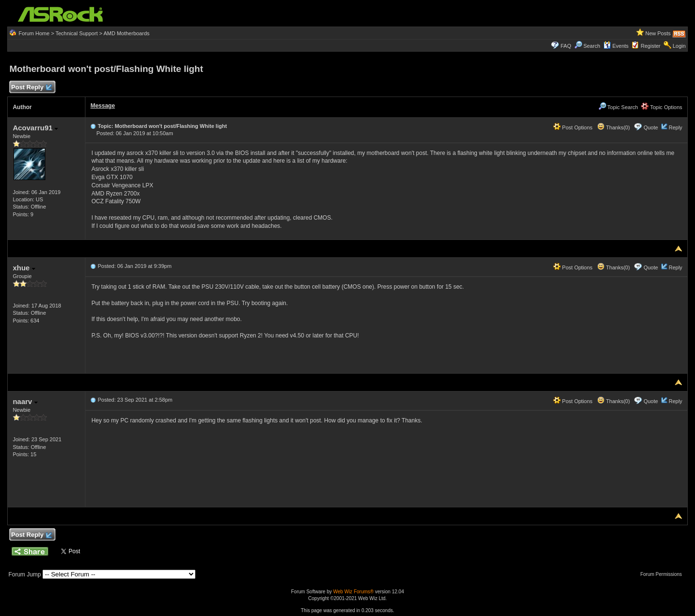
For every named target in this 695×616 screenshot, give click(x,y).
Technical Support (76, 33)
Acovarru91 (35, 128)
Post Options (573, 127)
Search (592, 46)
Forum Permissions (664, 574)
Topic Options (662, 107)
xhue (24, 268)
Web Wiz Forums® (353, 592)
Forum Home (34, 33)
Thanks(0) (613, 127)
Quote (651, 127)
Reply (675, 127)
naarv (25, 401)
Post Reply (31, 88)
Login (679, 46)
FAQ (566, 46)
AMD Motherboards (126, 33)
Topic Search (618, 107)
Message (103, 106)
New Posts (658, 33)
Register (651, 46)
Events (616, 46)
